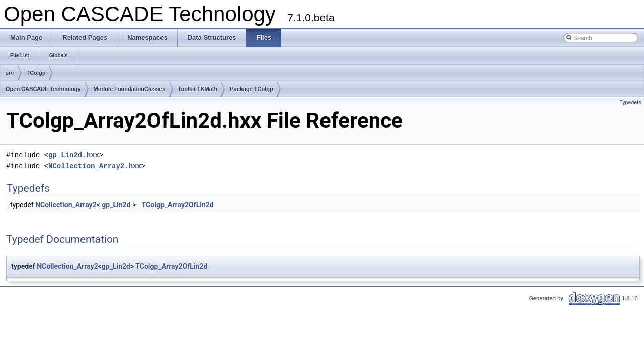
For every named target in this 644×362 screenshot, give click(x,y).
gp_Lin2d (116, 205)
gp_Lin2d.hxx (74, 155)
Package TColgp (252, 89)
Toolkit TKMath (198, 89)
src (10, 73)
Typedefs (630, 102)
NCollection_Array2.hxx (95, 166)
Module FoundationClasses (130, 89)
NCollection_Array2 (66, 205)
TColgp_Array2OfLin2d (178, 205)
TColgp (36, 73)
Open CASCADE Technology (43, 89)
